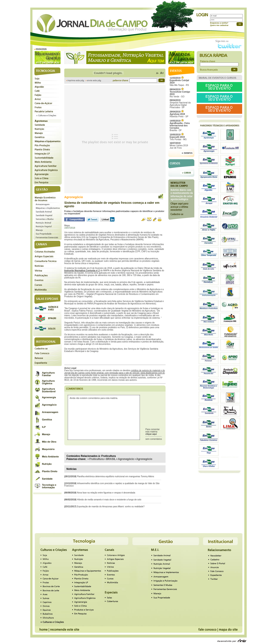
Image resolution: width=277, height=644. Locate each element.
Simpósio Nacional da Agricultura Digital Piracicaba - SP (180, 104)
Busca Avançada (209, 70)
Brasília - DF (180, 126)
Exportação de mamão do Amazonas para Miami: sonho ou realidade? (111, 507)
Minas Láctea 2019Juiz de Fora (179, 145)
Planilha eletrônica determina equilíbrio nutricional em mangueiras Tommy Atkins (115, 476)
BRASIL (111, 459)
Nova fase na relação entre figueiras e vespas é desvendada (106, 493)
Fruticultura (97, 459)
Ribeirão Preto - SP (179, 114)
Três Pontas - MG (178, 137)
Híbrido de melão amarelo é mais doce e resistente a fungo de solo (109, 500)
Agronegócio (126, 459)
